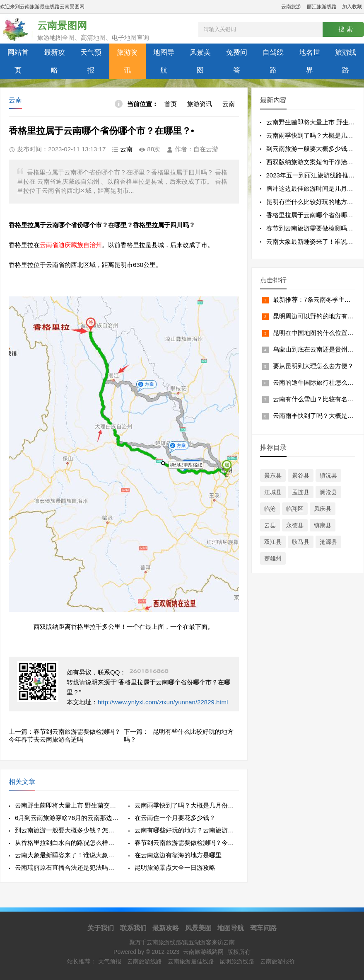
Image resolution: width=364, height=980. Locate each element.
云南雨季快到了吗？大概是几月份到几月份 (187, 805)
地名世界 (310, 61)
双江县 (273, 542)
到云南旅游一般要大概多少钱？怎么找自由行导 (67, 830)
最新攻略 (54, 61)
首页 (171, 104)
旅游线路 (346, 61)
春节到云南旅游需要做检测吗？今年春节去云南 (187, 843)
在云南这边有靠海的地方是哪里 (178, 855)
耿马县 (301, 542)
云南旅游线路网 (203, 952)
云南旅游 (291, 7)
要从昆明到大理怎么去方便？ (313, 366)
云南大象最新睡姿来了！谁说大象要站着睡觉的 (67, 855)
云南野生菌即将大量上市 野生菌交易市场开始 (67, 805)
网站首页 (18, 61)
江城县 (273, 492)
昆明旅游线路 (237, 961)
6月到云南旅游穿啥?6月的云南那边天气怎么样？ (67, 818)
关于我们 (101, 928)
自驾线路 (273, 61)
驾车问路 (263, 928)
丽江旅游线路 (322, 7)
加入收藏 (352, 7)
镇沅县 (328, 475)
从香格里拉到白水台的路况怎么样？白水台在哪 (67, 843)
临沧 (270, 509)
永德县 (295, 525)
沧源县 (328, 542)
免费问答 (237, 61)
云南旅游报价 (277, 961)
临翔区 (295, 509)
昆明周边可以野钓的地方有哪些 (316, 316)
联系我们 (133, 928)
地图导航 (164, 61)
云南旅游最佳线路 (191, 961)
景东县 (273, 475)
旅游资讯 (127, 61)
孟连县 (301, 492)
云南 (229, 104)
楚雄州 (273, 558)
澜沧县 (328, 492)
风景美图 (200, 61)
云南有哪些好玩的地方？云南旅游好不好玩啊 (187, 830)
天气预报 (91, 61)
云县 (270, 525)
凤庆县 (323, 509)
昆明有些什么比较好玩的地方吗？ (313, 202)
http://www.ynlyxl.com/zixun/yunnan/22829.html (163, 702)
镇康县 (323, 525)
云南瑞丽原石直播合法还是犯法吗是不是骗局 (67, 867)
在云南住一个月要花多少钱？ (175, 818)
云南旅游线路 (145, 961)
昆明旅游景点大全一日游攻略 (175, 867)
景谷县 (301, 475)
